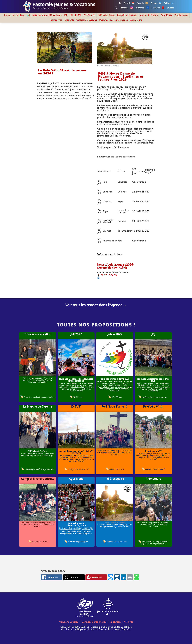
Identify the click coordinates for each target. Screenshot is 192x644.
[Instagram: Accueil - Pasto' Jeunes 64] (117, 577)
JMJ (66, 15)
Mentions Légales (69, 622)
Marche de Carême (149, 15)
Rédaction (115, 622)
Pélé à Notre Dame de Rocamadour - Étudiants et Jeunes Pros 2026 (121, 77)
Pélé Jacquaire (181, 15)
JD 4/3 (78, 15)
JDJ (71, 15)
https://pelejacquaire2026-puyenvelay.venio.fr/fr (116, 266)
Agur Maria (166, 15)
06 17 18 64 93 (109, 275)
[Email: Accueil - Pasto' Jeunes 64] (111, 577)
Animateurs (136, 20)
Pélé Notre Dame (106, 15)
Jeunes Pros (56, 20)
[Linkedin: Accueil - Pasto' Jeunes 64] (123, 577)
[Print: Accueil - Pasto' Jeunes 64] (130, 577)
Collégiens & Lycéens (87, 20)
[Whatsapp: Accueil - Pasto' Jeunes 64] (136, 577)
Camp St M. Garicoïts (127, 15)
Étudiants (69, 20)
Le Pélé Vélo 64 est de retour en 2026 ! (62, 72)
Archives (129, 622)
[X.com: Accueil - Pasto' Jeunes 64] (74, 577)
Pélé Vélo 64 (89, 15)
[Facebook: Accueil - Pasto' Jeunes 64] (52, 577)
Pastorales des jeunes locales (113, 20)
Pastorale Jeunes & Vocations (64, 5)
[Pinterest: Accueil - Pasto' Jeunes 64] (96, 577)
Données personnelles (94, 622)
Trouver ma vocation (14, 15)
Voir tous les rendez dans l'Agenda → (96, 305)
